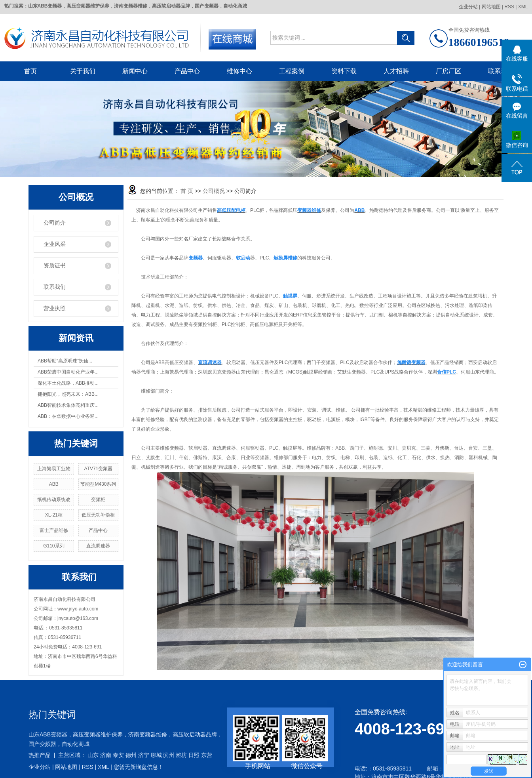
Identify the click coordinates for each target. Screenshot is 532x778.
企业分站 (468, 7)
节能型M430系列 (98, 484)
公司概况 (214, 191)
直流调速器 (98, 546)
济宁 (144, 755)
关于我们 (83, 71)
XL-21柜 (54, 515)
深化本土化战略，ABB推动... (68, 383)
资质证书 (55, 266)
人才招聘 (396, 71)
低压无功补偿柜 (98, 515)
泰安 (118, 755)
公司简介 (55, 223)
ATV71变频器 (99, 469)
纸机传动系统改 (54, 500)
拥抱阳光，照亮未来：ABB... (68, 394)
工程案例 (292, 71)
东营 (207, 755)
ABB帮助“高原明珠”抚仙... (65, 361)
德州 (131, 755)
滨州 (169, 755)
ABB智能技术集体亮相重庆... (68, 405)
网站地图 (491, 7)
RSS (509, 7)
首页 (30, 71)
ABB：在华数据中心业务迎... (68, 416)
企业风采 (55, 244)
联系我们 (501, 71)
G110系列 (54, 546)
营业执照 (55, 308)
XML (523, 7)
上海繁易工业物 (54, 469)
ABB (54, 484)
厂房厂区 (448, 71)
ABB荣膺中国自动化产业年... (68, 372)
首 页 (187, 191)
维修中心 (239, 71)
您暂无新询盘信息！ (139, 767)
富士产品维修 (54, 530)
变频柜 (98, 500)
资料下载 (344, 71)
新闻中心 (135, 71)
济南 (106, 755)
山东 (93, 755)
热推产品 (40, 755)
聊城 (156, 755)
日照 (194, 755)
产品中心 (187, 71)
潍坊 (181, 755)
